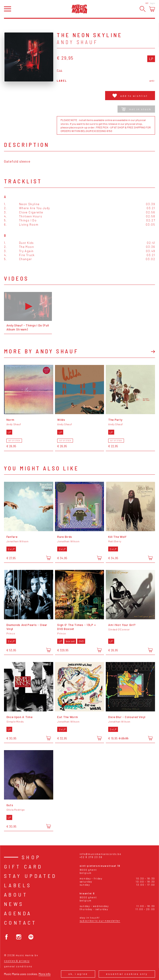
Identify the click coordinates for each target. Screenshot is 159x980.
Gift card (23, 866)
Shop (31, 857)
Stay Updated (30, 876)
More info (45, 974)
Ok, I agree (78, 974)
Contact (20, 922)
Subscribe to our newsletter (100, 921)
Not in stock (136, 109)
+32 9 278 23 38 (91, 857)
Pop (60, 70)
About (16, 894)
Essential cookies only (127, 974)
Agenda (18, 913)
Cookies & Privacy (17, 961)
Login (153, 3)
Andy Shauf (77, 42)
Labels (18, 885)
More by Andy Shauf (41, 351)
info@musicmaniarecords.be (100, 854)
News (14, 904)
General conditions (18, 966)
